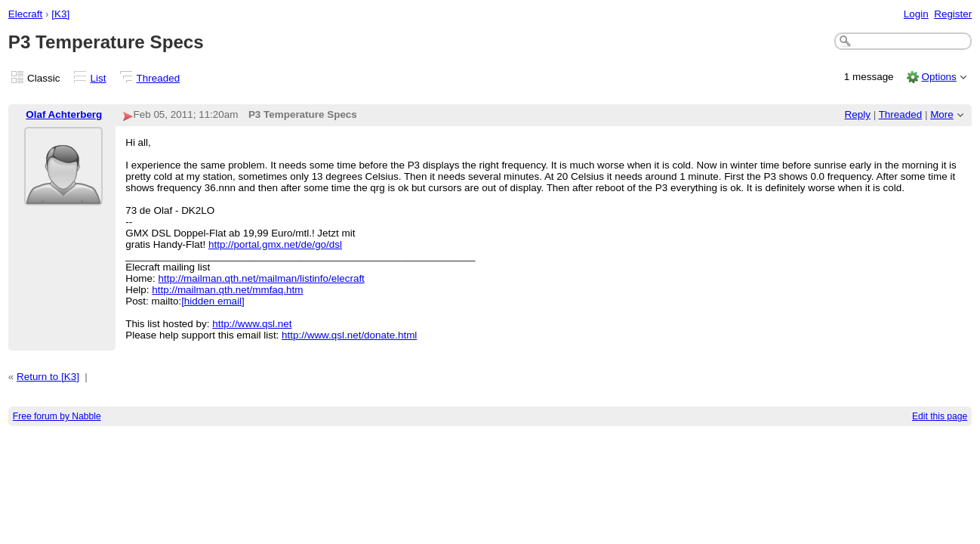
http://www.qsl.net (252, 324)
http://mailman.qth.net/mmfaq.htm (227, 290)
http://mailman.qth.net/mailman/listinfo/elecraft (262, 278)
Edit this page (940, 416)
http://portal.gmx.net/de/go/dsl (275, 244)
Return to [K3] (48, 377)
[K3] (60, 14)
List (99, 78)
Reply (858, 114)
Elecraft (26, 14)
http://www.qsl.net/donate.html (349, 335)
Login (916, 14)
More (942, 114)
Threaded (159, 78)
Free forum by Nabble (57, 416)
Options (938, 77)
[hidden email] (213, 301)
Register (953, 14)
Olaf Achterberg (64, 114)
